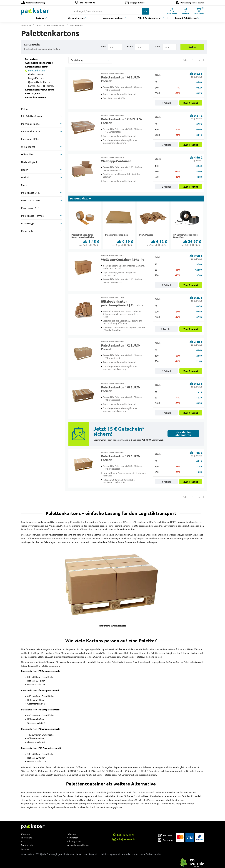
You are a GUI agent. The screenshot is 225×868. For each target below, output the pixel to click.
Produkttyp (27, 223)
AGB (23, 841)
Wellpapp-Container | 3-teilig (123, 260)
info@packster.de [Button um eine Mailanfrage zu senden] (138, 3)
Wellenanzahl (29, 147)
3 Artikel (166, 145)
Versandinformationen (78, 845)
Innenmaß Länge (30, 124)
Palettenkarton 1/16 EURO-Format (122, 121)
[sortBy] (90, 60)
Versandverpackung (113, 18)
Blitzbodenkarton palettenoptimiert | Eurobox (122, 303)
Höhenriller (27, 154)
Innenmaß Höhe (30, 139)
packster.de (26, 25)
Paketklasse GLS (30, 208)
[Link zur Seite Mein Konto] (172, 11)
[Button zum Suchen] (146, 11)
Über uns (25, 834)
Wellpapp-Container (116, 161)
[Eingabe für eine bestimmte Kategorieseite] (193, 60)
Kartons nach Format (56, 25)
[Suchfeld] (104, 11)
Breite (130, 47)
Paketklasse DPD (30, 200)
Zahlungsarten (74, 841)
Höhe (158, 47)
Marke (25, 185)
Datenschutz (27, 845)
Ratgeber (71, 834)
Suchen (192, 47)
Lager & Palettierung (186, 18)
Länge (103, 47)
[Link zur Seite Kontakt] (185, 11)
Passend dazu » (80, 198)
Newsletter (72, 838)
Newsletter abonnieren (183, 434)
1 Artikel (166, 285)
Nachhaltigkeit (29, 162)
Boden (25, 170)
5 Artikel (166, 103)
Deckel (25, 177)
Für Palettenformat (32, 116)
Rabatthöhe (28, 231)
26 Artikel (166, 329)
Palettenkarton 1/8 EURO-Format (121, 389)
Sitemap (25, 849)
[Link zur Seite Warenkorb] (199, 11)
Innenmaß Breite (30, 131)
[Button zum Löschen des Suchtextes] (139, 11)
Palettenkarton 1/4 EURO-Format (121, 79)
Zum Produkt (191, 103)
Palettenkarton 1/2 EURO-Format (121, 347)
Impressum (26, 838)
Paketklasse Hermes (32, 216)
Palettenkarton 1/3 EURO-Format (121, 458)
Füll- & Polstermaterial (149, 18)
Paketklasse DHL (30, 193)
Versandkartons (76, 18)
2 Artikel (166, 413)
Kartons (40, 18)
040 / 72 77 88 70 (87, 3)
